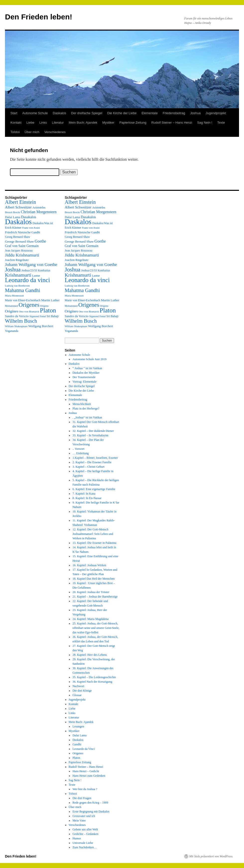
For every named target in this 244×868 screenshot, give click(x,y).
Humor (77, 838)
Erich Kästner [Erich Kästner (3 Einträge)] (13, 228)
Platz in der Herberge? (86, 408)
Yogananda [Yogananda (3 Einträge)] (12, 331)
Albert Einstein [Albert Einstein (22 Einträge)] (21, 202)
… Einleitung (81, 453)
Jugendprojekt (216, 113)
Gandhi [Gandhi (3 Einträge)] (36, 232)
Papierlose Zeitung (133, 123)
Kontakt (16, 123)
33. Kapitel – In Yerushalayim (90, 435)
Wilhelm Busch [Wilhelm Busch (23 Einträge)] (21, 321)
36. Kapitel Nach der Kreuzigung (92, 682)
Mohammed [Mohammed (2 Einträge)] (11, 306)
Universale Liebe (83, 843)
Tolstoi (15, 132)
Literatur (58, 123)
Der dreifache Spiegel (87, 113)
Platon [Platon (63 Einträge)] (48, 310)
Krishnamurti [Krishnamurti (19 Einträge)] (18, 275)
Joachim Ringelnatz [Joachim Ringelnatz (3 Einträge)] (17, 260)
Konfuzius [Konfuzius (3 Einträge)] (44, 270)
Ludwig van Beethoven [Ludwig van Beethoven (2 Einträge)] (17, 286)
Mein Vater (79, 820)
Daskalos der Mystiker (86, 373)
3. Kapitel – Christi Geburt (88, 467)
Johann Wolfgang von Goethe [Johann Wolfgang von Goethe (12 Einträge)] (31, 264)
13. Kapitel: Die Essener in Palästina (94, 543)
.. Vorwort (78, 449)
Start (14, 113)
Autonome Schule (35, 113)
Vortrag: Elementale (84, 382)
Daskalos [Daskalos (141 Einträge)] (18, 222)
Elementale (150, 113)
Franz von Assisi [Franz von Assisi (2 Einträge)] (31, 228)
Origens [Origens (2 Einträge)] (44, 306)
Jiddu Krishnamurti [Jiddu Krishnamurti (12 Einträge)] (22, 255)
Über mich (32, 132)
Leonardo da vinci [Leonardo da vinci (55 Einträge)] (28, 280)
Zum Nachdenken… (85, 847)
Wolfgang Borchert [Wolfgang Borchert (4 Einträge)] (41, 326)
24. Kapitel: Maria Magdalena (91, 619)
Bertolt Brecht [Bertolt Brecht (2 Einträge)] (13, 212)
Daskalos (59, 113)
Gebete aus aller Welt (85, 829)
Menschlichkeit (82, 404)
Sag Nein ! (205, 123)
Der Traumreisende (84, 377)
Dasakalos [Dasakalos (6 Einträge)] (29, 217)
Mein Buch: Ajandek (83, 123)
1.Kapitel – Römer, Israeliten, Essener (95, 458)
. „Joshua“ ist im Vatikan (87, 417)
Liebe (30, 123)
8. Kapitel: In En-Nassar (87, 498)
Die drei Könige (82, 691)
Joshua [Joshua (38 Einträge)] (13, 269)
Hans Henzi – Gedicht (86, 771)
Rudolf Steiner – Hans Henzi (172, 123)
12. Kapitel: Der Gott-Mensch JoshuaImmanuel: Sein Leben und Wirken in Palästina (93, 534)
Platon (76, 758)
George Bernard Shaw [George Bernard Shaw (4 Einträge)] (19, 241)
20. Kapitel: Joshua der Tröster (91, 592)
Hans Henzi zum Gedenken (89, 776)
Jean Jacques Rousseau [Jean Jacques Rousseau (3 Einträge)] (19, 251)
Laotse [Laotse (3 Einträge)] (36, 276)
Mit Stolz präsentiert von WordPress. (211, 856)
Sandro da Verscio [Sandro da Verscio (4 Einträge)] (17, 316)
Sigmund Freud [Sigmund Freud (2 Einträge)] (38, 316)
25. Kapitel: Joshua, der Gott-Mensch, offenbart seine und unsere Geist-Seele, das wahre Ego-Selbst (96, 628)
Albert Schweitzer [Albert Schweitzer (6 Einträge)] (18, 207)
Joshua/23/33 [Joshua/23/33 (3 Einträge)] (29, 270)
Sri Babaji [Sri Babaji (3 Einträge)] (53, 316)
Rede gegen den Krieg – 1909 (90, 803)
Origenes (78, 753)
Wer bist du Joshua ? (85, 789)
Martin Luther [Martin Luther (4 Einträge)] (50, 300)
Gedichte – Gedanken (85, 834)
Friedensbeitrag (174, 113)
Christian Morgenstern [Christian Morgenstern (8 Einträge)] (39, 212)
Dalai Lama (79, 735)
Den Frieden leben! (39, 17)
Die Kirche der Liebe (122, 113)
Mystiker (108, 123)
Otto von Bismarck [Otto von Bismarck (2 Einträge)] (29, 312)
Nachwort (78, 686)
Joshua (195, 113)
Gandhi (77, 744)
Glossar (77, 695)
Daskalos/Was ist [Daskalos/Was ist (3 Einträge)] (43, 223)
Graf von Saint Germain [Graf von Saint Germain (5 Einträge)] (22, 246)
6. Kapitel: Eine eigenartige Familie (94, 489)
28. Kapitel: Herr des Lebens (90, 655)
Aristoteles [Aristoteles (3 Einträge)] (39, 207)
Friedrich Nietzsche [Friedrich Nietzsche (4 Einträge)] (18, 232)
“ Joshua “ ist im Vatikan (87, 368)
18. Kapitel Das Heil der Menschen (93, 579)
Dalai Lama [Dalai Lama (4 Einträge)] (13, 217)
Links (43, 123)
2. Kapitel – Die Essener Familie (92, 462)
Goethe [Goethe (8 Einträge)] (40, 241)
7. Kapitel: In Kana (84, 494)
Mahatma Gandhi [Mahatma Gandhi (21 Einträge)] (23, 290)
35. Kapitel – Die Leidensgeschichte (94, 677)
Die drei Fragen (82, 798)
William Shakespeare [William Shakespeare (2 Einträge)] (16, 326)
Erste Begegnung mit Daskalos (91, 812)
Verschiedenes (55, 132)
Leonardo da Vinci (84, 749)
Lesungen (78, 726)
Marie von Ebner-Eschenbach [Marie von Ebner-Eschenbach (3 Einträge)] (23, 300)
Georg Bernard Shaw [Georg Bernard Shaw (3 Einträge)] (18, 237)
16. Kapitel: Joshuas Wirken (89, 565)
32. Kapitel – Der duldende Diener (93, 431)
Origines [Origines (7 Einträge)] (12, 311)
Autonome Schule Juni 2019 (89, 359)
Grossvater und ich (84, 816)
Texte (221, 123)
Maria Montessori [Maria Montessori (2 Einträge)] (14, 296)
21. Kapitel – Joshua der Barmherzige (95, 597)
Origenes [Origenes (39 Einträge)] (29, 305)
